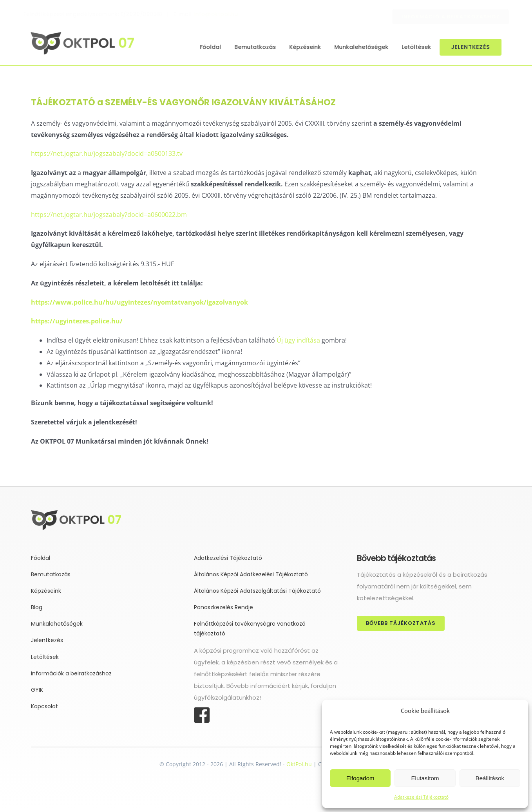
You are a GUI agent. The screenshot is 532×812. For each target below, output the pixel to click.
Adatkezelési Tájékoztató (421, 797)
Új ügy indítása (298, 340)
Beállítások (490, 778)
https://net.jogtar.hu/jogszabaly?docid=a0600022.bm (109, 215)
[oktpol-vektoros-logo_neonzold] (81, 35)
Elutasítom (425, 778)
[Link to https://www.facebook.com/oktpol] (262, 715)
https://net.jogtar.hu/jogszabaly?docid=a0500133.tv (107, 153)
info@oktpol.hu (222, 14)
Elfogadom (360, 778)
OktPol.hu (299, 764)
